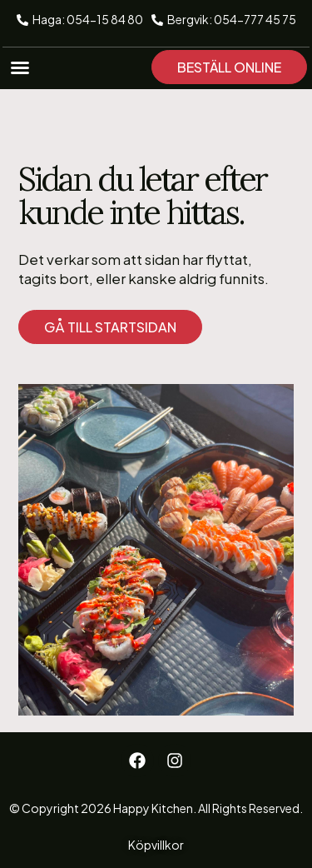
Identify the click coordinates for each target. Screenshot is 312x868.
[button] (20, 67)
